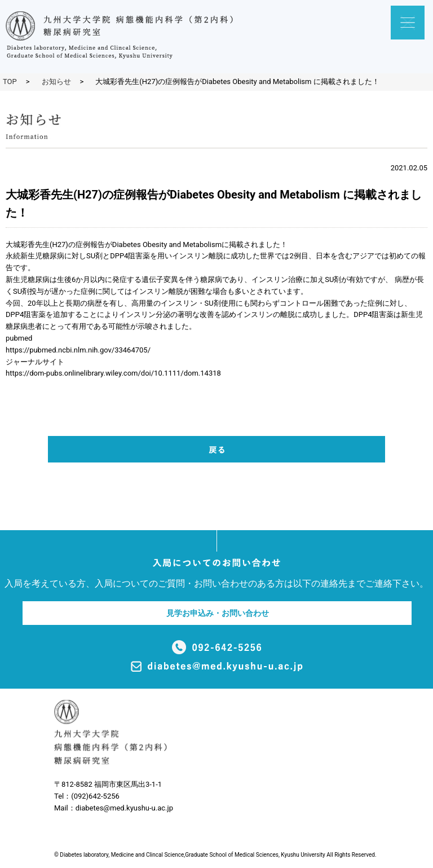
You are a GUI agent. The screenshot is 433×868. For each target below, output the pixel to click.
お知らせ (56, 81)
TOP (10, 81)
